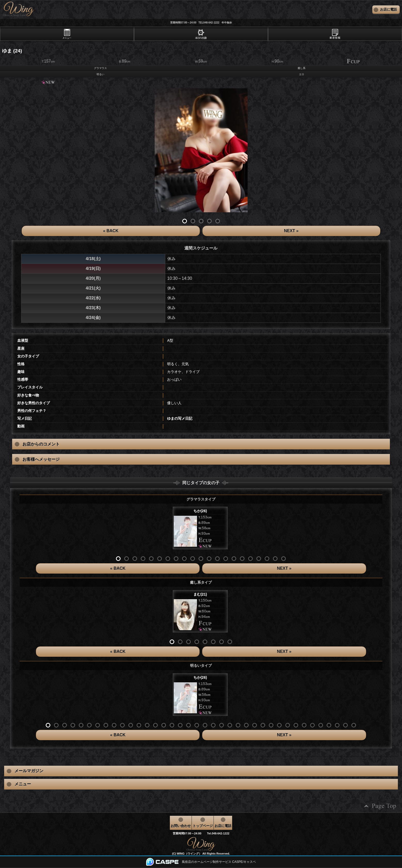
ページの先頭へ (380, 806)
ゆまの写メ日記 (180, 418)
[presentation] (67, 34)
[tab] (67, 34)
